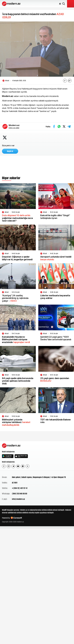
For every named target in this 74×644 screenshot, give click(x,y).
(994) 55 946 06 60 (20, 494)
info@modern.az (18, 499)
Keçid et (10, 151)
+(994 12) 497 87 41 (20, 488)
